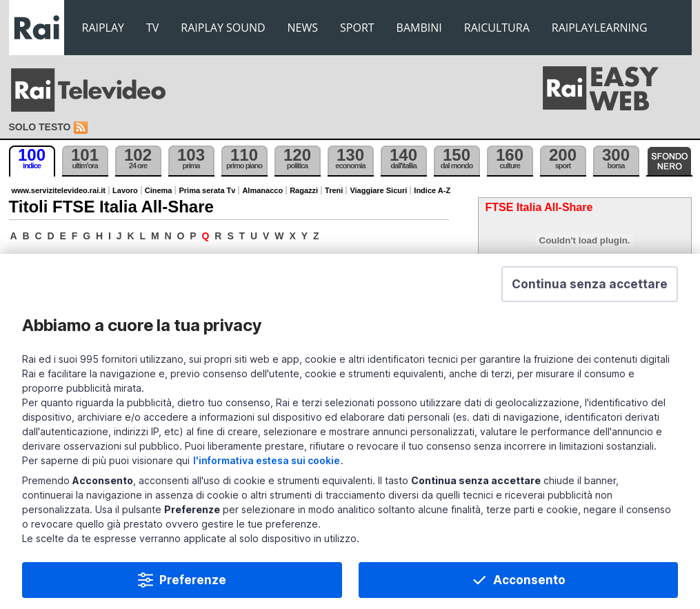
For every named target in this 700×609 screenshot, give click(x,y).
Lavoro (125, 190)
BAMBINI (419, 28)
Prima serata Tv (207, 190)
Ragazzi (304, 190)
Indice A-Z (432, 190)
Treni (334, 190)
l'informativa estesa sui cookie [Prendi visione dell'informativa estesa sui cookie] (267, 461)
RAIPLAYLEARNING (600, 28)
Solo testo (40, 127)
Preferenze (193, 581)
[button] (590, 285)
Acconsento (529, 581)
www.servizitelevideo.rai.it (59, 190)
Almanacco (262, 190)
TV (152, 28)
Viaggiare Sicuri (378, 190)
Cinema (159, 190)
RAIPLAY (103, 28)
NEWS (303, 28)
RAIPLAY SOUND (223, 28)
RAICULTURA (497, 28)
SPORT (357, 28)
